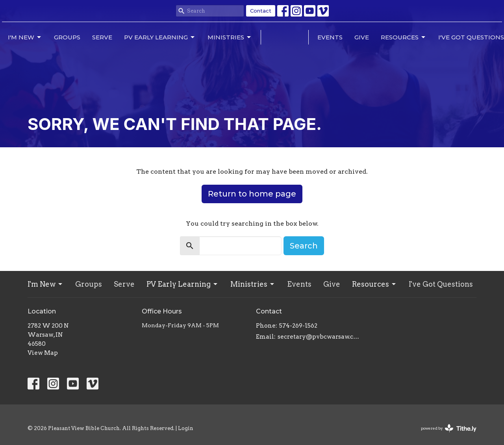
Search (304, 246)
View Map (43, 353)
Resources (404, 37)
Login (186, 428)
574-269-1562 (298, 326)
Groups (67, 37)
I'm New (25, 37)
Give (362, 37)
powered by (449, 428)
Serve (102, 37)
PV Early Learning (160, 37)
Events (330, 37)
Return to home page (252, 194)
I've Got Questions (471, 37)
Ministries (230, 37)
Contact (261, 11)
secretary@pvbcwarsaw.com (320, 337)
